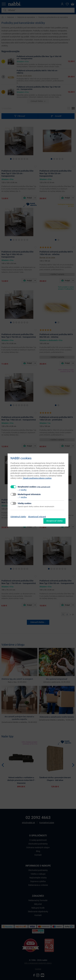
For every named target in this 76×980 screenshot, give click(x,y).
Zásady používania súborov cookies (37, 478)
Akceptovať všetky (54, 521)
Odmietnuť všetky (18, 517)
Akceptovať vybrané (37, 517)
